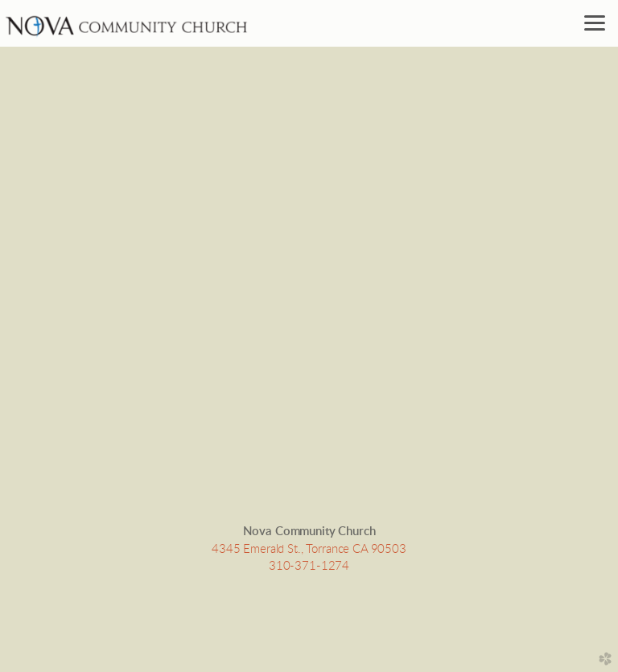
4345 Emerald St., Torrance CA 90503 (309, 549)
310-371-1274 (309, 566)
